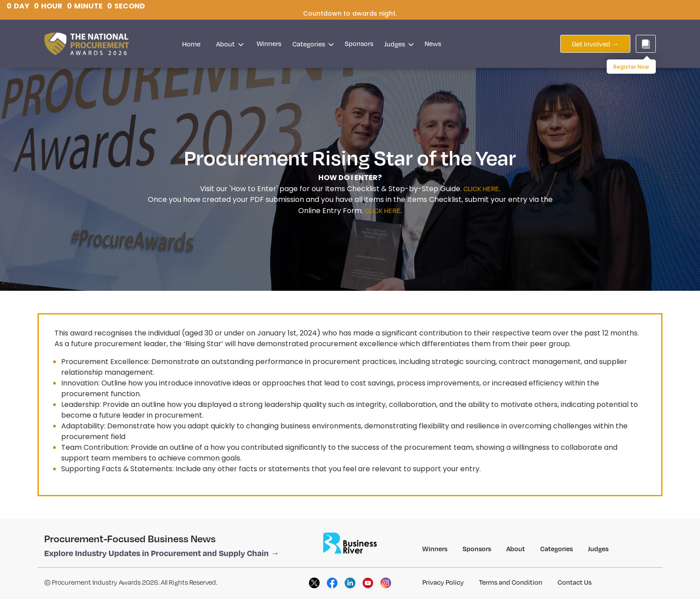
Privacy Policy (443, 582)
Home (191, 44)
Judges (399, 44)
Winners (269, 43)
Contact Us (575, 582)
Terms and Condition (511, 582)
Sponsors (359, 43)
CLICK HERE (481, 188)
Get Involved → (595, 44)
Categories (313, 44)
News (433, 43)
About (230, 44)
